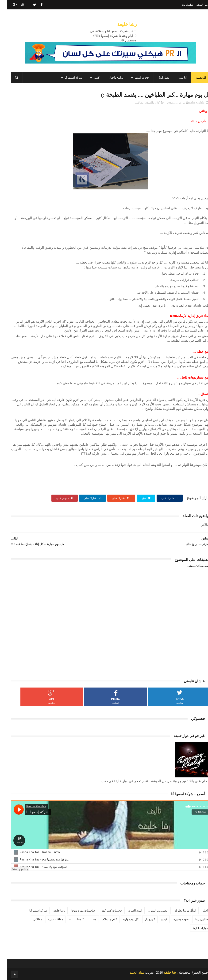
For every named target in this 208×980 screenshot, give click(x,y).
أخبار (198, 911)
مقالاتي (132, 103)
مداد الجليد (130, 973)
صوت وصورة (174, 919)
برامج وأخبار (109, 78)
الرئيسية (194, 78)
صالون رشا (195, 919)
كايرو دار (143, 919)
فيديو (157, 919)
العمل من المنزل (151, 911)
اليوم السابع (128, 911)
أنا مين (176, 78)
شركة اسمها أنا (67, 78)
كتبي (90, 78)
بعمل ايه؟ (157, 78)
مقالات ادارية (49, 919)
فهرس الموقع (197, 5)
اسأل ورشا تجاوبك (178, 911)
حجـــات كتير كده (105, 911)
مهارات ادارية (194, 928)
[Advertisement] (104, 658)
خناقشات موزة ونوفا (77, 911)
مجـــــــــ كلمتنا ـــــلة (76, 919)
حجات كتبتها (135, 78)
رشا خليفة (120, 24)
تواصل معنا (180, 5)
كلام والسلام (146, 103)
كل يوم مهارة (124, 919)
